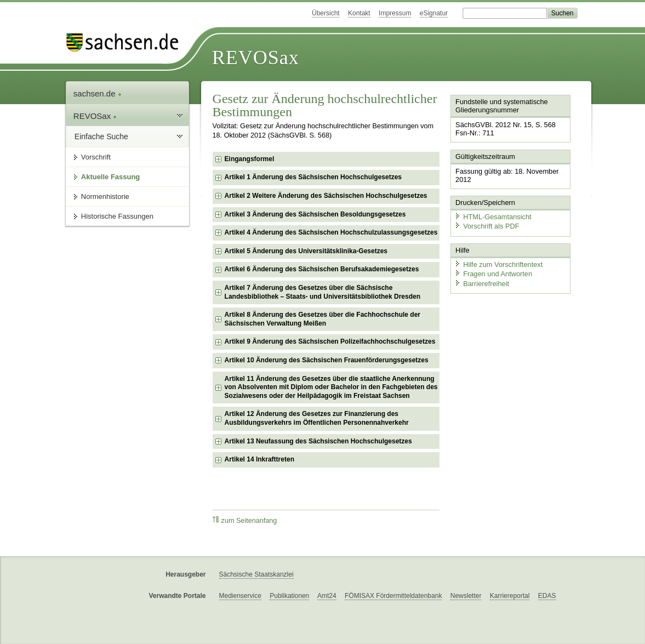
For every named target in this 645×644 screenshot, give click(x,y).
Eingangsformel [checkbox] (250, 159)
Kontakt (359, 13)
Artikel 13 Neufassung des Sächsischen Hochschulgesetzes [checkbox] (318, 441)
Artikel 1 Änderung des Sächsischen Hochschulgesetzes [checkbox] (313, 177)
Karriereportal (510, 596)
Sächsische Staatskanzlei (256, 574)
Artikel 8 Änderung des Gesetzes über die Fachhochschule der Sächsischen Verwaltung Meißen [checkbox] (323, 319)
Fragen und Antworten (493, 274)
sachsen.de (98, 93)
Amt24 (327, 596)
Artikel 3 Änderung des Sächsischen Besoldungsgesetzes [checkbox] (315, 214)
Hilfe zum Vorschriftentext (498, 264)
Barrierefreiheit (482, 284)
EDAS (547, 596)
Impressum (395, 13)
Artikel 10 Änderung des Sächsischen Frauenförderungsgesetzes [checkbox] (327, 360)
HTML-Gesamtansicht (493, 217)
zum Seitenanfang (245, 520)
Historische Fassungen (117, 216)
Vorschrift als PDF (487, 226)
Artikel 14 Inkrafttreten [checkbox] (259, 459)
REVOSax (256, 58)
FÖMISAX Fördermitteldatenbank (393, 596)
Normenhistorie (105, 196)
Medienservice (240, 596)
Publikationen (289, 596)
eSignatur (434, 13)
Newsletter (466, 596)
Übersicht (326, 13)
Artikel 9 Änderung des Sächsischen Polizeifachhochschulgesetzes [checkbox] (330, 341)
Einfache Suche (101, 136)
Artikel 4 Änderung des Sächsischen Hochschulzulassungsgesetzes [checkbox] (331, 232)
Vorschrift (96, 157)
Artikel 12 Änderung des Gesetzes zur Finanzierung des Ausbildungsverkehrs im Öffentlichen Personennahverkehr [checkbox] (317, 418)
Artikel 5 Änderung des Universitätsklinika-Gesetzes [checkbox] (306, 251)
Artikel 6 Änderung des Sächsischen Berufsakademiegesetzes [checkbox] (322, 269)
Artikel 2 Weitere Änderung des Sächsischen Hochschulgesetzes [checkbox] (326, 196)
